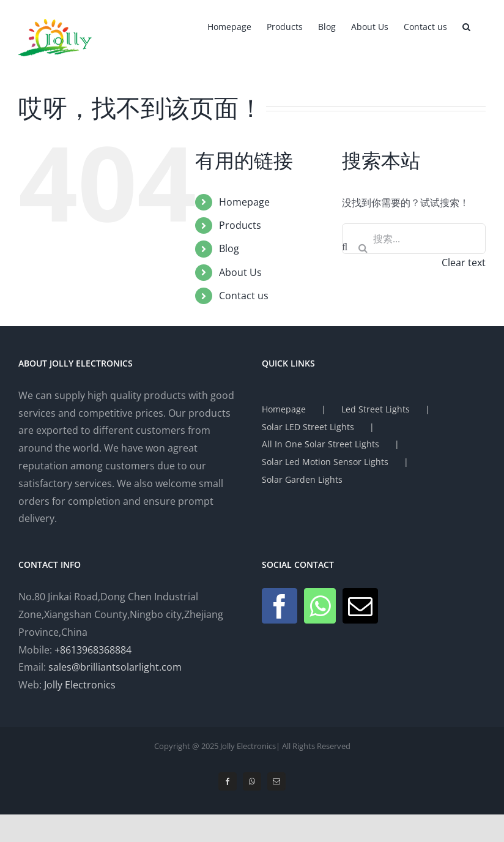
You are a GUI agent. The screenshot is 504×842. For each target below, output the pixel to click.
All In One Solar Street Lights (321, 444)
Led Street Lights (376, 409)
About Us (240, 272)
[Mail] (360, 606)
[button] (466, 26)
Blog (229, 248)
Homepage (244, 202)
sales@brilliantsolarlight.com (115, 667)
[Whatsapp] (320, 606)
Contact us (244, 296)
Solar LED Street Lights (308, 427)
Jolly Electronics (80, 685)
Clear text (464, 263)
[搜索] (363, 248)
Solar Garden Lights (302, 479)
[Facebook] (280, 606)
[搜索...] (414, 239)
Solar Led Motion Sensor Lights (325, 462)
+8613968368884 (93, 650)
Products (240, 225)
